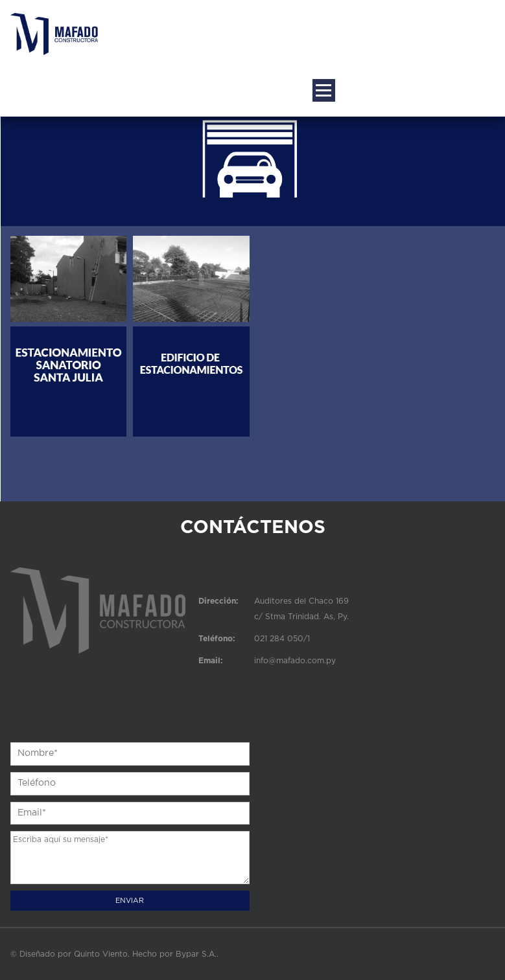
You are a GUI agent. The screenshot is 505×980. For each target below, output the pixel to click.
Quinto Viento (101, 954)
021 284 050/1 (282, 639)
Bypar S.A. (196, 954)
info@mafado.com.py (295, 661)
